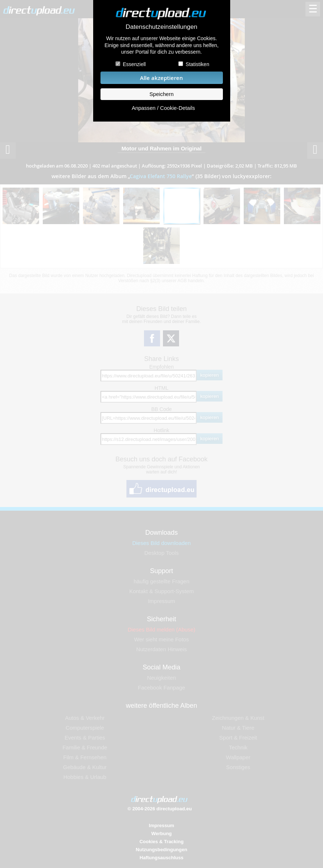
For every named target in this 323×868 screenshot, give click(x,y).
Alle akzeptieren (161, 78)
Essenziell (134, 64)
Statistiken (197, 64)
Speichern (161, 94)
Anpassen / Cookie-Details (163, 108)
